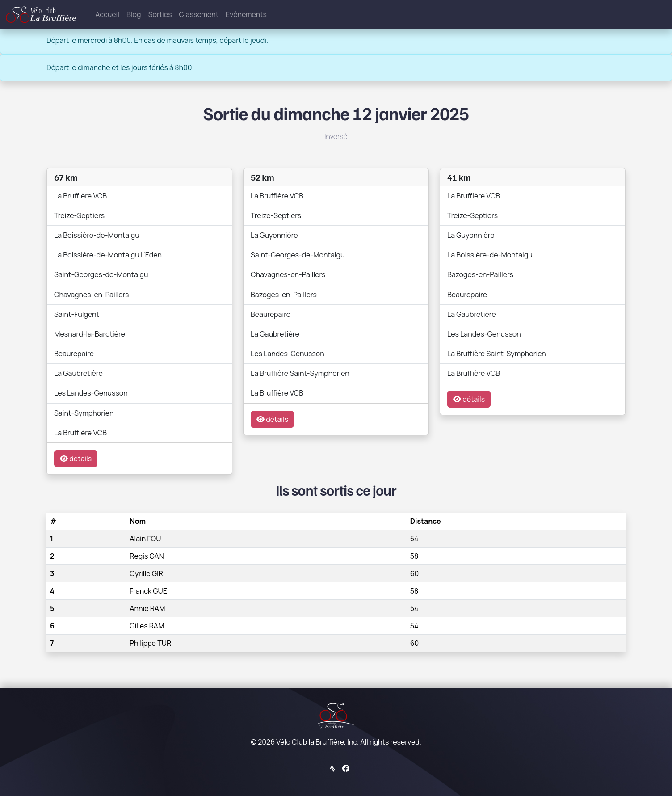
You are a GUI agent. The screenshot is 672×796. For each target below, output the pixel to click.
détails (76, 459)
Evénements (246, 14)
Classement (199, 14)
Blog (134, 14)
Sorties (160, 14)
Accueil (107, 14)
